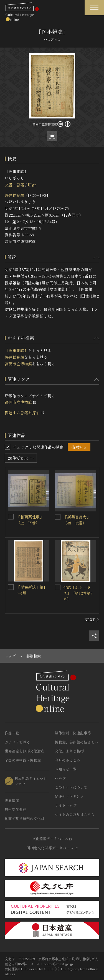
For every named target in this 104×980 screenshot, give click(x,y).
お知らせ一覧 (66, 769)
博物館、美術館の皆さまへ (77, 742)
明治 (32, 185)
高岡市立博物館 (18, 364)
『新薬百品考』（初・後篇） (77, 520)
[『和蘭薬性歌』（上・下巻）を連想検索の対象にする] (11, 517)
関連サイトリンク (69, 796)
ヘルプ (60, 778)
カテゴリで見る (17, 742)
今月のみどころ (68, 760)
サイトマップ (66, 805)
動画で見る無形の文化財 (25, 819)
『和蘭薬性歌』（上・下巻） (30, 520)
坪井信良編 (14, 195)
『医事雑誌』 (16, 350)
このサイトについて (71, 787)
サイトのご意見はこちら (75, 814)
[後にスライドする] (92, 620)
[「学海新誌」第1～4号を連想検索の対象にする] (11, 587)
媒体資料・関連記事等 (73, 733)
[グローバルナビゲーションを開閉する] (94, 8)
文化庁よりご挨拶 (69, 751)
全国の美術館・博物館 (23, 760)
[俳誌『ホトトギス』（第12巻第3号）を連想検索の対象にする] (58, 587)
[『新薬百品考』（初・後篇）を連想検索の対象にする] (58, 517)
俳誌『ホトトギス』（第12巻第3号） (78, 593)
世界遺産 (12, 800)
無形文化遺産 (16, 809)
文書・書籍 (14, 185)
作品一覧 (12, 733)
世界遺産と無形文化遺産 (25, 751)
